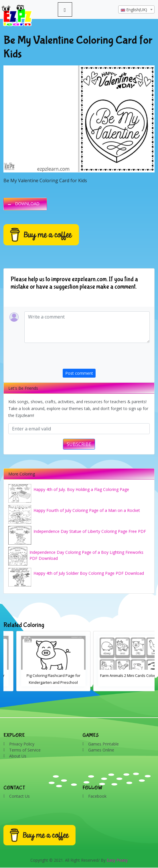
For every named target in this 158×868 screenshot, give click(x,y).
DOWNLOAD (27, 204)
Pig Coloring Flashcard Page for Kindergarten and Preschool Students (118, 682)
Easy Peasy (117, 860)
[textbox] (136, 10)
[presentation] (106, 358)
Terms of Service (25, 750)
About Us (18, 756)
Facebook (97, 796)
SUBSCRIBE (79, 444)
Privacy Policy (22, 744)
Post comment (79, 373)
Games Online (101, 750)
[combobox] (136, 9)
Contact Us (19, 796)
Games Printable (103, 744)
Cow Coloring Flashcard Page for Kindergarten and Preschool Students (41, 682)
